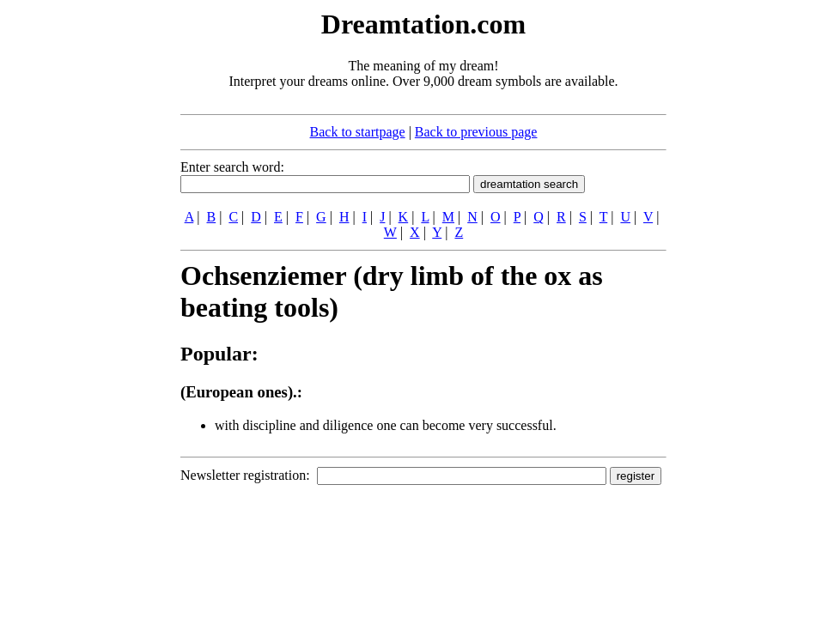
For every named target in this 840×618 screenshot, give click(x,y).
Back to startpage (358, 132)
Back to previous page (476, 132)
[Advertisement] (76, 264)
